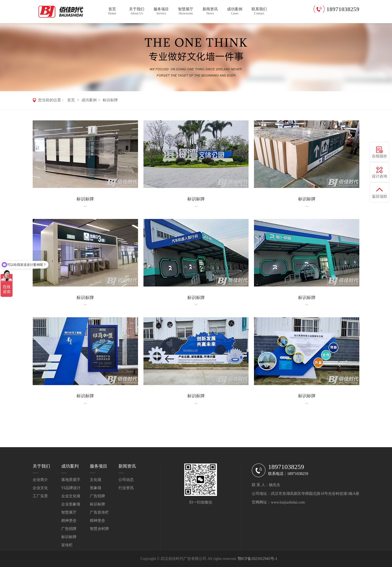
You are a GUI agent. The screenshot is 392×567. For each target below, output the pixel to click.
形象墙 (96, 488)
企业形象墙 (71, 504)
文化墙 (96, 480)
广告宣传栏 (99, 512)
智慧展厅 (186, 11)
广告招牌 (69, 529)
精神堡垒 (69, 521)
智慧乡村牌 (99, 529)
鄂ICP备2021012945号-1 (257, 559)
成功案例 (235, 11)
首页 (112, 11)
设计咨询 (379, 176)
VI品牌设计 (71, 488)
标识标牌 (110, 100)
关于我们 (137, 11)
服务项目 (161, 11)
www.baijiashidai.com (288, 502)
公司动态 (126, 480)
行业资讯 (126, 488)
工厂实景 (40, 496)
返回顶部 (379, 196)
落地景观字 (71, 480)
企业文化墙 (71, 496)
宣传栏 (67, 545)
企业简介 (40, 480)
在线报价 (379, 156)
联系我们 (259, 11)
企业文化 (40, 488)
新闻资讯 (210, 11)
